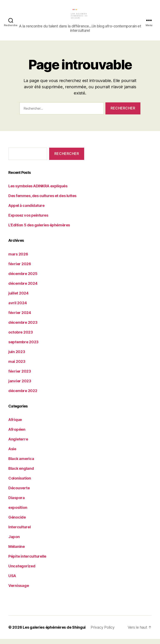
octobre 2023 (21, 337)
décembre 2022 (23, 396)
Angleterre (18, 444)
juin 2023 (17, 356)
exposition (18, 512)
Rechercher (67, 158)
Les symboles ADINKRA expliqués (38, 191)
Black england (21, 473)
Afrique (15, 425)
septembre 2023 (23, 347)
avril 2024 (17, 308)
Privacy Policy (103, 632)
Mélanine (17, 551)
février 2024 (20, 317)
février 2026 (20, 269)
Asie (12, 454)
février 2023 (20, 376)
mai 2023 (17, 366)
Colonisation (20, 483)
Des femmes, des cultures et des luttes (42, 201)
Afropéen (17, 434)
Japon (14, 542)
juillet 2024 (18, 298)
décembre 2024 (23, 288)
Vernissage (19, 591)
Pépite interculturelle (27, 561)
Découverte (19, 493)
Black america (21, 464)
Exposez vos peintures (28, 220)
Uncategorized (22, 571)
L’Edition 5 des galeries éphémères (39, 230)
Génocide (17, 522)
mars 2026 (18, 259)
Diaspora (17, 503)
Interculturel (20, 532)
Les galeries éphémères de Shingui (54, 632)
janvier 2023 (20, 386)
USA (12, 581)
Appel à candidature (26, 210)
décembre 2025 (23, 278)
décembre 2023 (23, 327)
